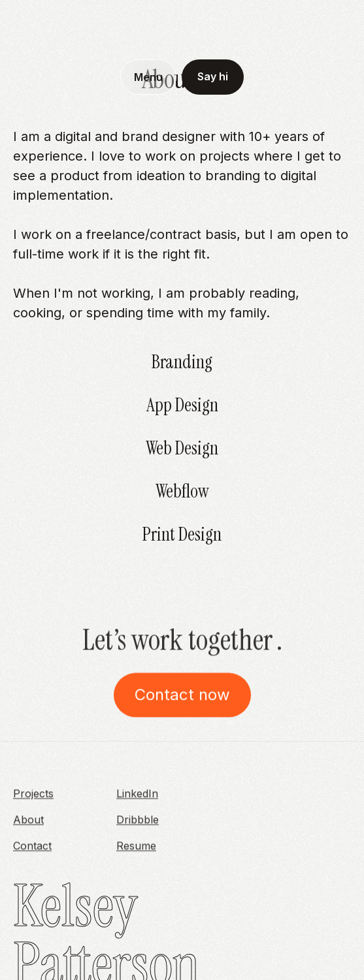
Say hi (213, 76)
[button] (148, 77)
